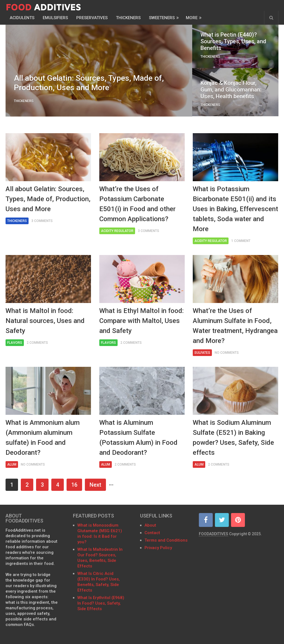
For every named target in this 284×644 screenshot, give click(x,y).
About (150, 525)
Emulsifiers (55, 18)
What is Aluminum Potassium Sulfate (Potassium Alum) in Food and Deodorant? (138, 438)
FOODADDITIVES (214, 534)
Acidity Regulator (117, 231)
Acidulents (22, 18)
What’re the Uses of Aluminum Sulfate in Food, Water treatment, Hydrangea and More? (235, 326)
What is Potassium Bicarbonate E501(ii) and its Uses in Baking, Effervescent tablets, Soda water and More (235, 209)
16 (74, 485)
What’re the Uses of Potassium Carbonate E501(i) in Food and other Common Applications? (137, 204)
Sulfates (202, 353)
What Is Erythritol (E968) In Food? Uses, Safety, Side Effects (101, 603)
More (192, 18)
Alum (12, 464)
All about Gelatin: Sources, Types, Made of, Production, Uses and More (48, 199)
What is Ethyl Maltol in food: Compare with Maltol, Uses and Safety (141, 321)
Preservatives (92, 18)
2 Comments (37, 343)
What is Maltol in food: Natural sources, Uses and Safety (45, 321)
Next (95, 485)
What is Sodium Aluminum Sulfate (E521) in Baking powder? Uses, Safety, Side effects (233, 438)
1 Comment (241, 241)
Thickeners (128, 18)
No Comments (227, 353)
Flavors (15, 343)
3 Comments (42, 221)
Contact (153, 533)
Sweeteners (162, 18)
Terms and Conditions (166, 540)
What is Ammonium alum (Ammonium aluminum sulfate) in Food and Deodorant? (43, 438)
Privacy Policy (158, 548)
